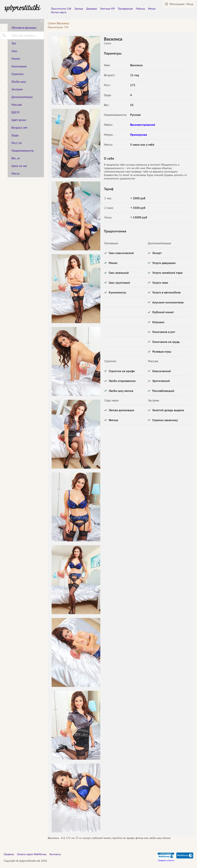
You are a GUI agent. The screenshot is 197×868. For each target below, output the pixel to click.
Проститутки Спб (61, 9)
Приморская (139, 135)
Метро (152, 9)
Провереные (125, 9)
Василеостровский (143, 125)
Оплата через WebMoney (32, 854)
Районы (140, 9)
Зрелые (79, 9)
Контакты (55, 854)
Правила (9, 854)
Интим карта (59, 12)
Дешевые (92, 9)
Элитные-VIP (107, 9)
